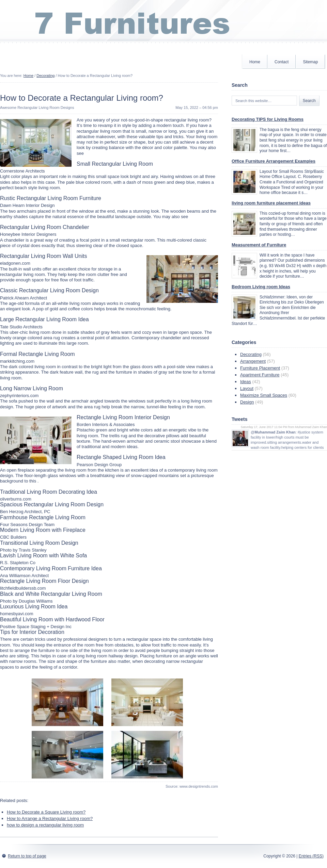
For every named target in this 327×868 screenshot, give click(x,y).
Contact (282, 62)
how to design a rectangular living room (45, 825)
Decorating (45, 76)
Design (247, 402)
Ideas (246, 382)
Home (255, 62)
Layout (247, 388)
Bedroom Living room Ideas (261, 287)
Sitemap (310, 62)
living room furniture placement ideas (271, 203)
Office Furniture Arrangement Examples (274, 161)
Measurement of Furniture (259, 245)
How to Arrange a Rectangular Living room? (50, 818)
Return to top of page (27, 856)
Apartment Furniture (260, 375)
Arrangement (253, 361)
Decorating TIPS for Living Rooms (268, 119)
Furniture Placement (260, 368)
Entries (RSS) (311, 856)
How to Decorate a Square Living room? (46, 812)
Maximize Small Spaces (264, 395)
